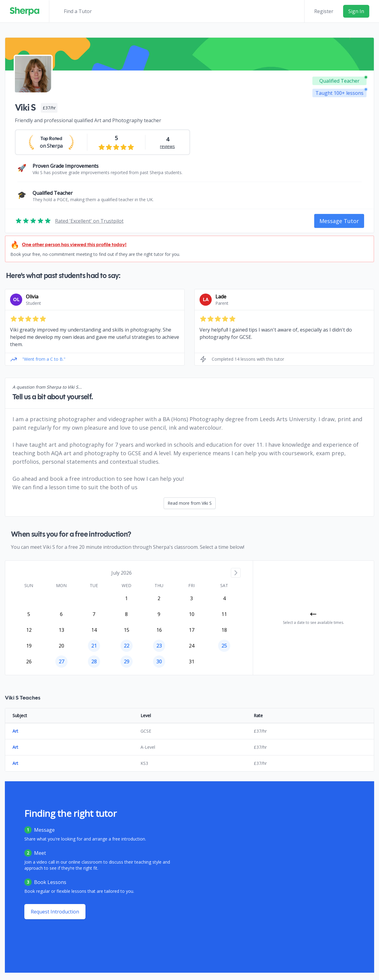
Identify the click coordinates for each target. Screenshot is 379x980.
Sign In (356, 11)
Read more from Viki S (190, 503)
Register (324, 11)
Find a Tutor (78, 11)
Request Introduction (55, 912)
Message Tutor (339, 221)
